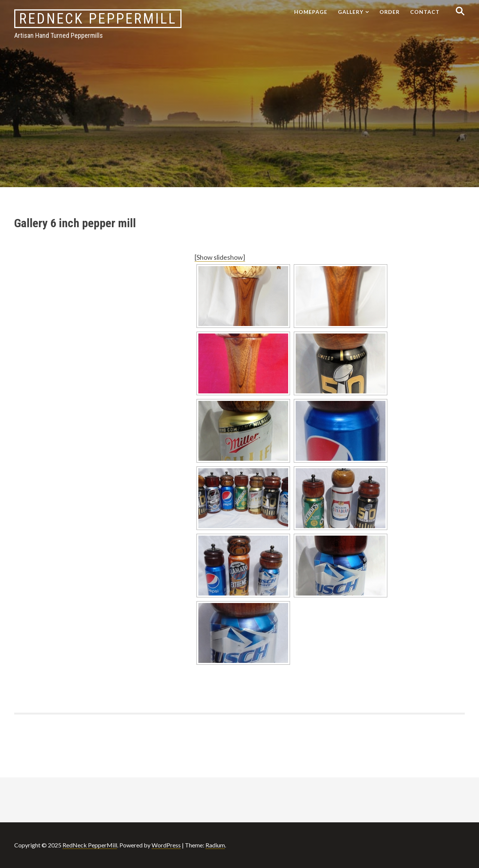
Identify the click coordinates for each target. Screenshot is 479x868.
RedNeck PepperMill (98, 19)
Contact (425, 12)
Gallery (351, 12)
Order (390, 12)
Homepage (311, 12)
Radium (215, 845)
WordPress (166, 845)
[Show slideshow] (220, 257)
